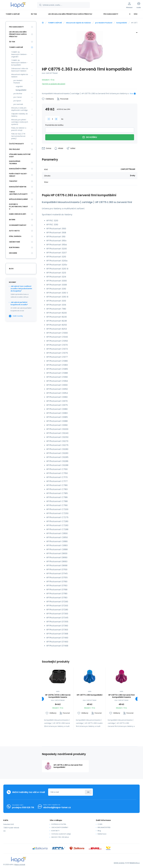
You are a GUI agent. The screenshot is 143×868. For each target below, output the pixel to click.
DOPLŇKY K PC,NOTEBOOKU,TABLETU (18, 207)
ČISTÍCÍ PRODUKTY (16, 144)
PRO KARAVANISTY (16, 27)
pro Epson (17, 101)
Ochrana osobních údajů (61, 834)
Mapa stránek (20, 865)
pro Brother (18, 94)
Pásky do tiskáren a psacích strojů (19, 129)
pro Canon (18, 97)
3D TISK (12, 42)
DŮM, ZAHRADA (15, 236)
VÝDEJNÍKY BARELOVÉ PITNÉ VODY (20, 155)
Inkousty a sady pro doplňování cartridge (19, 109)
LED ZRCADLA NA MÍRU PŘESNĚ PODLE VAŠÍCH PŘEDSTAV (18, 34)
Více (131, 94)
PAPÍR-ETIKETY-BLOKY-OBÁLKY (18, 175)
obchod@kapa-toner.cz (57, 807)
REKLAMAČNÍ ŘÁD (104, 827)
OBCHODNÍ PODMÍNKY (60, 827)
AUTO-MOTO (14, 231)
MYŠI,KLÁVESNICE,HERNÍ (18, 199)
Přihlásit (88, 792)
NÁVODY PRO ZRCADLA (60, 837)
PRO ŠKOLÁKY (14, 149)
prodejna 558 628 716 (23, 807)
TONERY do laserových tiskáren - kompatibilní (19, 63)
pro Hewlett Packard (104, 23)
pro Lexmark (18, 104)
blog (11, 269)
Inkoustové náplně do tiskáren (78, 23)
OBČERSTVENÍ (14, 242)
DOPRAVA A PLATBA (59, 824)
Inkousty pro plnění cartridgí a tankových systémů (20, 122)
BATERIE (12, 220)
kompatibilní (122, 23)
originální (19, 86)
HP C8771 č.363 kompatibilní (90, 695)
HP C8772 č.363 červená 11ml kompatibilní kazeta (121, 696)
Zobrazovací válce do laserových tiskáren (20, 70)
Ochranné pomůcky (18, 225)
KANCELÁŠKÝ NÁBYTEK (18, 187)
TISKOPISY (13, 181)
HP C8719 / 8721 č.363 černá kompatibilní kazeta (58, 696)
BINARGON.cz (135, 863)
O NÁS (100, 824)
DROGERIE (13, 253)
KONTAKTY (55, 831)
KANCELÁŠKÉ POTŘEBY (18, 169)
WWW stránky (119, 863)
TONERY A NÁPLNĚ (55, 23)
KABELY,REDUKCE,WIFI (18, 214)
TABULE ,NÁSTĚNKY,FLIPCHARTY (18, 193)
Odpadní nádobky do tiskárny (19, 115)
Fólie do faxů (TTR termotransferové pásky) (18, 136)
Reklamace (102, 834)
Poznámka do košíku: (54, 125)
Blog (99, 831)
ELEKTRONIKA (14, 247)
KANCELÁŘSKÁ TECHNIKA (15, 162)
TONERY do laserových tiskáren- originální (19, 54)
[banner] (18, 5)
